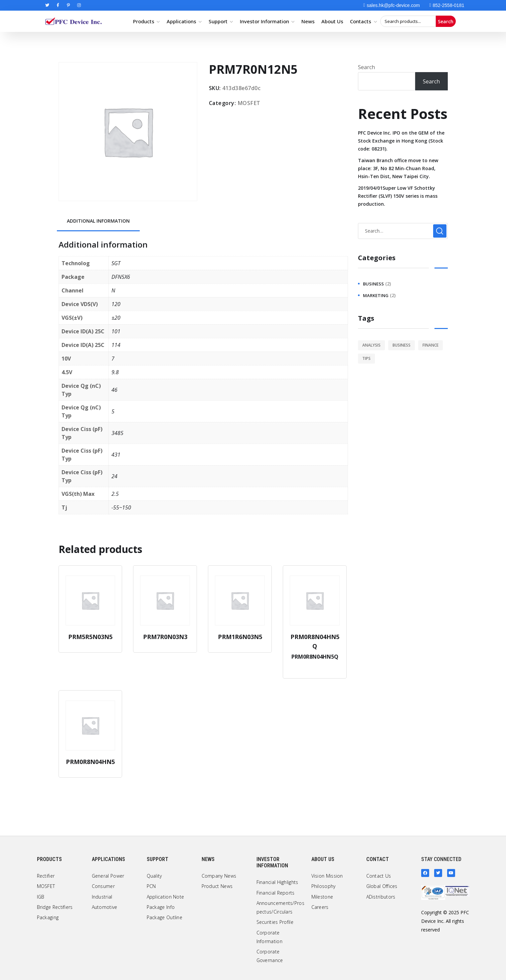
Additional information (98, 221)
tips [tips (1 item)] (366, 358)
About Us (332, 21)
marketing (376, 295)
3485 (117, 433)
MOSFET (249, 103)
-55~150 (121, 507)
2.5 (115, 494)
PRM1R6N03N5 (240, 637)
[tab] (98, 221)
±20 (116, 318)
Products (144, 21)
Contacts (361, 21)
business (373, 284)
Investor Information (264, 21)
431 (116, 455)
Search (446, 21)
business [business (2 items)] (402, 345)
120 (116, 304)
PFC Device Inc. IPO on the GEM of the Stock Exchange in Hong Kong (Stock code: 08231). (401, 141)
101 (116, 331)
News (308, 21)
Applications (181, 21)
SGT (116, 263)
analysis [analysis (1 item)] (371, 345)
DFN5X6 (121, 277)
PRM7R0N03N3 (165, 637)
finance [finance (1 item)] (430, 345)
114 (116, 345)
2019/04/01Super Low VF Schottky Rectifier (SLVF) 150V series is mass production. (398, 196)
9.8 (115, 372)
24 (114, 476)
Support (218, 21)
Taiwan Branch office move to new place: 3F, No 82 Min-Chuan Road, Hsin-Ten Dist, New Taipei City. (398, 168)
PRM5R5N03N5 (90, 637)
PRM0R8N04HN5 (90, 762)
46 (114, 390)
